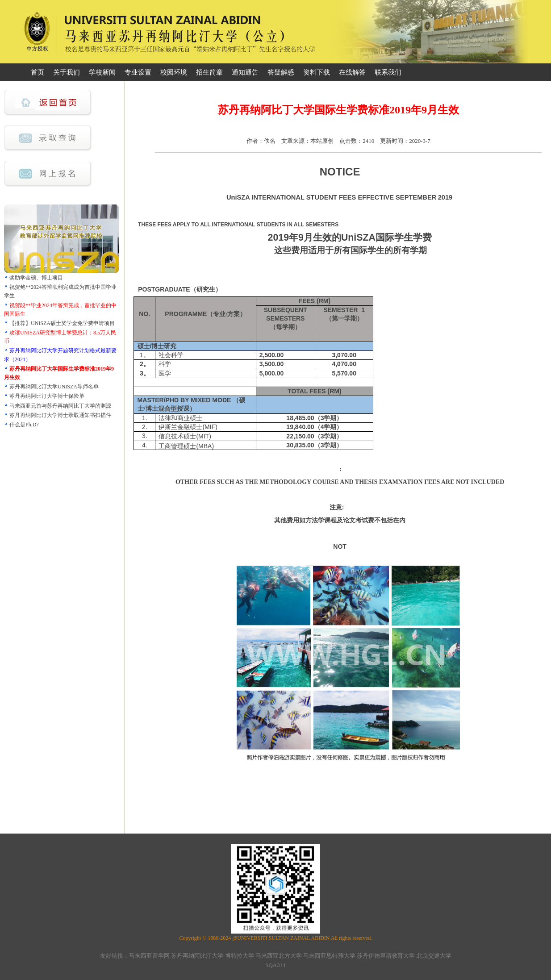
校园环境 (174, 72)
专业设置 (138, 72)
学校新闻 (102, 72)
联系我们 (388, 72)
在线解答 (352, 72)
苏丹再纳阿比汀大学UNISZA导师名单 (54, 387)
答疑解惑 (281, 72)
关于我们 (67, 72)
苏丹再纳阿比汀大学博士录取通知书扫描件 (60, 415)
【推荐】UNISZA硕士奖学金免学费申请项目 (62, 323)
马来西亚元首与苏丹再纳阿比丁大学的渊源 (60, 406)
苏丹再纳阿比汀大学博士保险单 (47, 396)
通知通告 (245, 72)
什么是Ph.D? (24, 425)
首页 (38, 72)
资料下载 (317, 72)
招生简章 (209, 72)
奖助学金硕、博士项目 (36, 278)
